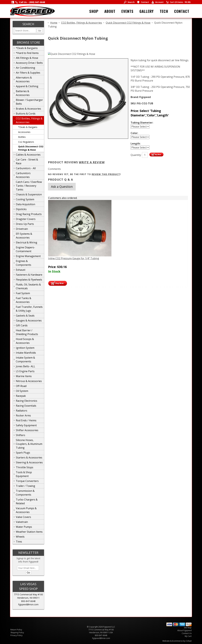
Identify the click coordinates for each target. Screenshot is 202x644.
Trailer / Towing (25, 486)
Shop (94, 11)
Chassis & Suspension (29, 194)
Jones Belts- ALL (25, 366)
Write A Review (92, 162)
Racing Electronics (27, 401)
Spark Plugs (23, 453)
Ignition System (25, 348)
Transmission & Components (25, 493)
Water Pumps (24, 527)
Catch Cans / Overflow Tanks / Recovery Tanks (29, 186)
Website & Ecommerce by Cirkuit (177, 641)
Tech (164, 11)
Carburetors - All (26, 168)
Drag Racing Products (29, 214)
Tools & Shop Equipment (24, 474)
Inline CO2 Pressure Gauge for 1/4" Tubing (74, 258)
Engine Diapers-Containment (25, 249)
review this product (106, 174)
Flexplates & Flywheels (29, 280)
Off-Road (21, 386)
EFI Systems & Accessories (24, 236)
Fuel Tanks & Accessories (24, 300)
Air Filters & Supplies (28, 73)
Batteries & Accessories (23, 93)
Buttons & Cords (26, 114)
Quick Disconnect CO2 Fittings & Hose (31, 148)
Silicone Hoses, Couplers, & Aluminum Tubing (29, 444)
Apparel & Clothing (27, 86)
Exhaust (21, 270)
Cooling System (25, 199)
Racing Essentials (26, 406)
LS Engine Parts (25, 371)
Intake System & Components (25, 360)
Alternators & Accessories (24, 79)
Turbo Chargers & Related (27, 501)
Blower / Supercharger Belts (29, 102)
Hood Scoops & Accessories (25, 341)
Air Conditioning (25, 68)
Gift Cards (22, 325)
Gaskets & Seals (25, 316)
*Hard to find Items (27, 53)
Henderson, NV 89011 (28, 598)
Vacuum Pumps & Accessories (26, 510)
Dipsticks (21, 209)
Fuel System (23, 293)
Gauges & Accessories (29, 320)
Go (40, 31)
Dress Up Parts (25, 224)
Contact (182, 11)
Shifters (21, 435)
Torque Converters (27, 481)
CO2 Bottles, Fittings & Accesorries (29, 120)
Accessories (24, 132)
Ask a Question (62, 187)
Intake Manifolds (26, 353)
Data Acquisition (25, 204)
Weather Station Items (29, 532)
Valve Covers (23, 517)
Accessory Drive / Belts (29, 63)
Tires (19, 542)
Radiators (22, 411)
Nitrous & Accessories (29, 381)
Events (127, 11)
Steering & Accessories (29, 462)
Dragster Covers (26, 219)
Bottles (22, 137)
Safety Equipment (26, 425)
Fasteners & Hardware (29, 275)
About (110, 11)
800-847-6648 (28, 601)
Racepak (21, 396)
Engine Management (28, 256)
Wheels (20, 537)
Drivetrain (22, 229)
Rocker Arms (23, 415)
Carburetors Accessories (23, 175)
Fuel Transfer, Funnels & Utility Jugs (29, 309)
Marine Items (24, 376)
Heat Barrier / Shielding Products (27, 332)
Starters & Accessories (29, 458)
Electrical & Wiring (27, 242)
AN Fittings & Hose (27, 58)
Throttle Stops (25, 467)
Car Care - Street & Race (27, 161)
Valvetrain (22, 522)
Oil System (22, 391)
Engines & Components (24, 263)
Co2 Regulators (26, 142)
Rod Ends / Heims (26, 420)
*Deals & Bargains (27, 48)
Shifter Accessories (27, 430)
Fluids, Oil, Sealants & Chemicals (28, 286)
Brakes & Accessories (28, 109)
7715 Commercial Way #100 (28, 594)
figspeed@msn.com (28, 604)
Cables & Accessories (28, 155)
